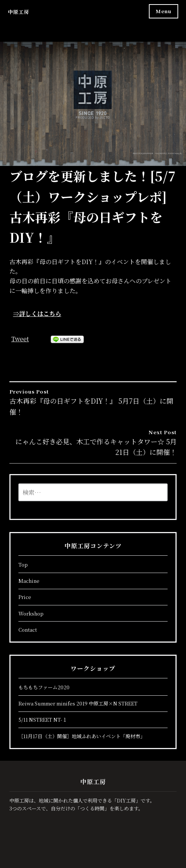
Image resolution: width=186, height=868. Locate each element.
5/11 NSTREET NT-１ (43, 720)
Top (23, 565)
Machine (29, 581)
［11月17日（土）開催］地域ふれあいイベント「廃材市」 (82, 736)
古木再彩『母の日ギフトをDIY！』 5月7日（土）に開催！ (93, 402)
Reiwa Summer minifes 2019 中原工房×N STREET (78, 703)
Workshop (31, 613)
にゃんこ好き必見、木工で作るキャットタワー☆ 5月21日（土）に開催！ (93, 443)
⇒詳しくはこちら (37, 314)
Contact (28, 630)
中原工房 (18, 12)
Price (25, 597)
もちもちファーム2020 (44, 687)
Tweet (20, 339)
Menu (163, 11)
